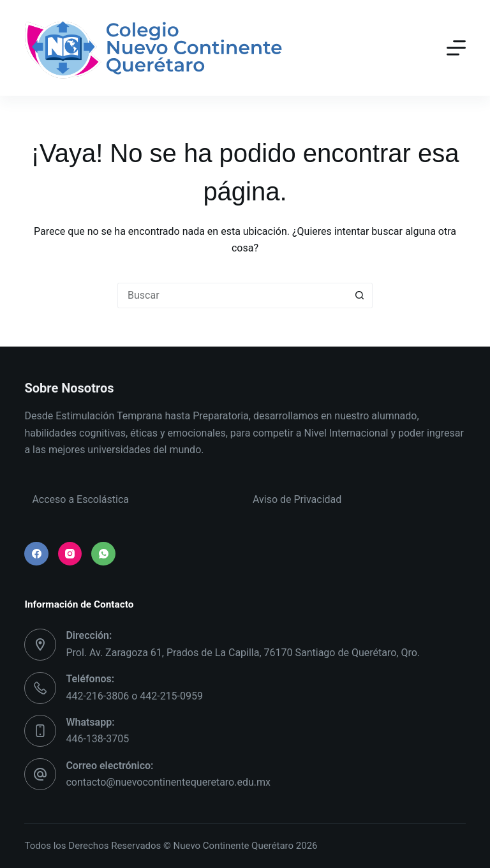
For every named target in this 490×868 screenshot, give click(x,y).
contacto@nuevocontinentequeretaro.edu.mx (168, 782)
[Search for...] (232, 296)
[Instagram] (70, 554)
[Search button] (360, 296)
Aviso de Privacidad (297, 499)
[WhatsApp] (103, 554)
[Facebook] (36, 554)
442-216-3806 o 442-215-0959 (134, 696)
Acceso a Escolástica (80, 499)
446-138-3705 (97, 739)
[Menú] (456, 48)
